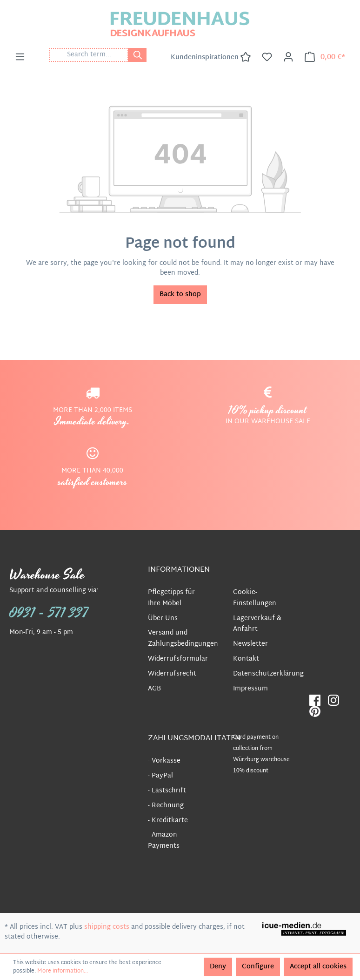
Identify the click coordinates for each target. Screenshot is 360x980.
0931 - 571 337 (49, 613)
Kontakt (246, 659)
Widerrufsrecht (172, 674)
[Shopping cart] (325, 57)
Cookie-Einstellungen (255, 598)
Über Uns (163, 618)
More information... (63, 971)
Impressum (250, 689)
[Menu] (20, 57)
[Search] (137, 55)
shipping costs (107, 927)
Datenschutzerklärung (268, 674)
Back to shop (180, 294)
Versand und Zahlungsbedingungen (183, 639)
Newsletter (250, 644)
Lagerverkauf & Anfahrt (257, 624)
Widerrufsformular (178, 659)
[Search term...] (89, 55)
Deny (218, 967)
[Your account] (288, 57)
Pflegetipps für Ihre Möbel (171, 598)
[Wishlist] (267, 57)
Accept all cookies (318, 967)
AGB (154, 689)
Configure (258, 967)
